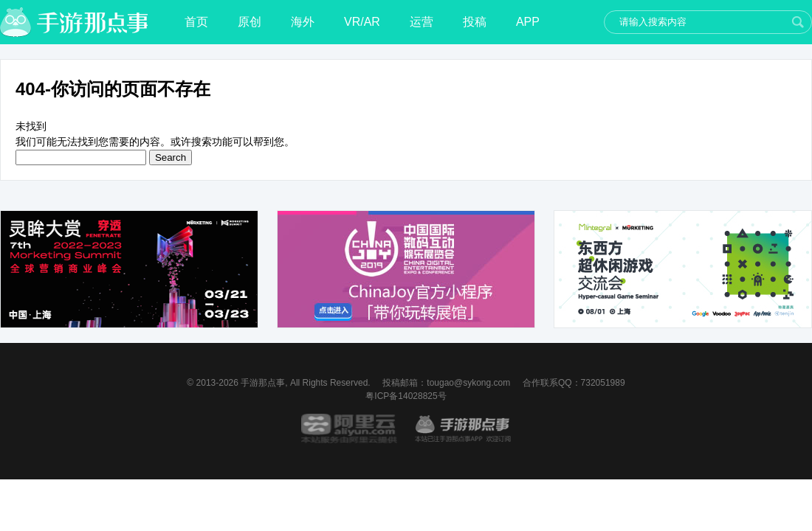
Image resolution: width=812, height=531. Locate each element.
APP (528, 22)
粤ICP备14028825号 (406, 396)
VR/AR (362, 22)
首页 (196, 22)
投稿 (475, 22)
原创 (250, 22)
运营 (422, 22)
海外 (303, 22)
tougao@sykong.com (468, 383)
